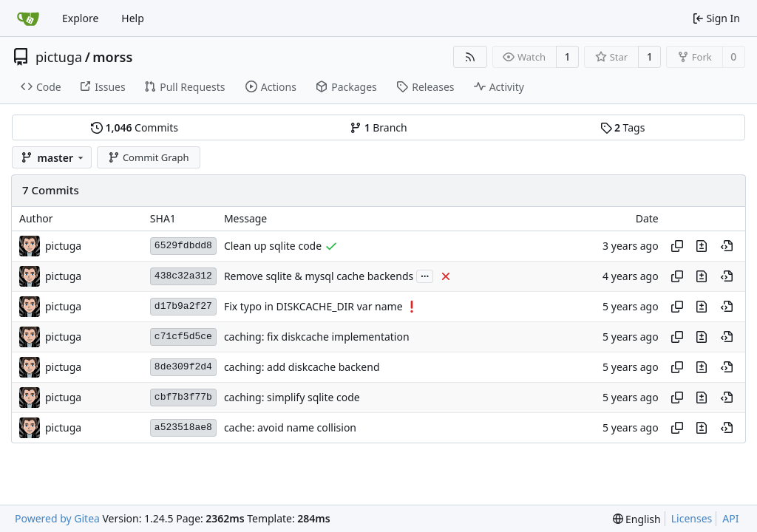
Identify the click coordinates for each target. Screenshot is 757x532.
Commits (135, 127)
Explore (80, 18)
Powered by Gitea (57, 518)
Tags (623, 127)
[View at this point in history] (727, 246)
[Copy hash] (677, 246)
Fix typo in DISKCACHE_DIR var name (313, 306)
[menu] (637, 519)
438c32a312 (183, 276)
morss (112, 57)
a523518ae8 (183, 427)
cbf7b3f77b (183, 397)
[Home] (28, 18)
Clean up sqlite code (273, 246)
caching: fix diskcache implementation (317, 337)
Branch (378, 127)
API (730, 518)
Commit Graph (148, 157)
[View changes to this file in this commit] (702, 246)
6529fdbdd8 (183, 246)
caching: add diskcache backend (302, 367)
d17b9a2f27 (183, 306)
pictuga (59, 57)
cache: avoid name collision (290, 427)
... (425, 275)
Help (133, 18)
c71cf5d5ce (183, 337)
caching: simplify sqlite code (292, 397)
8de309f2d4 (183, 367)
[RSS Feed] (470, 57)
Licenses (692, 518)
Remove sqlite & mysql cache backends (319, 276)
